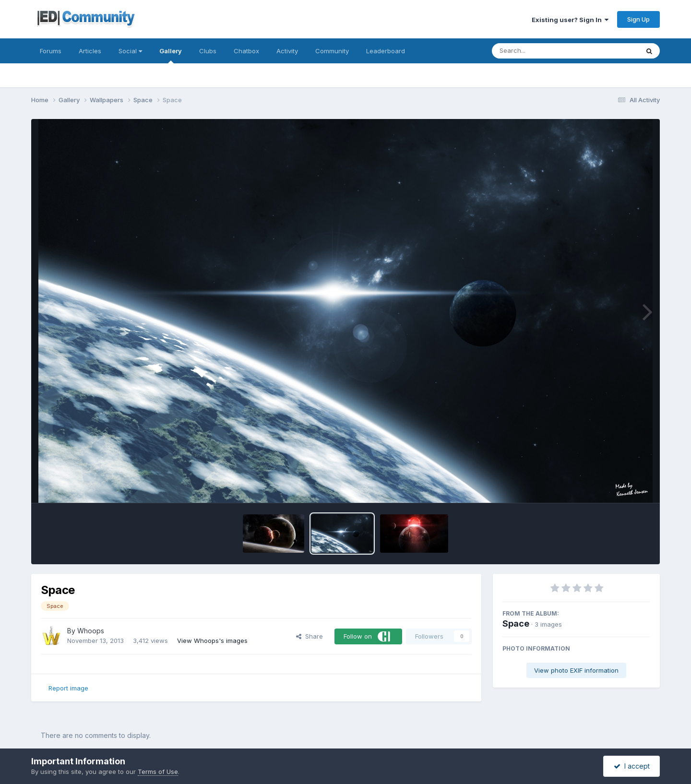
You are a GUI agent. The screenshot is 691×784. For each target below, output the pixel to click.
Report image (68, 688)
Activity (287, 51)
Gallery (171, 55)
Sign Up (638, 19)
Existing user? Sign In (570, 20)
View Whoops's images (212, 641)
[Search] (539, 51)
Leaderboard (386, 51)
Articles (90, 51)
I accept (632, 766)
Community (332, 51)
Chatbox (246, 51)
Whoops (91, 631)
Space (516, 624)
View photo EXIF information (576, 670)
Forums (51, 51)
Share (310, 636)
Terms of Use (158, 772)
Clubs (208, 51)
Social (130, 51)
